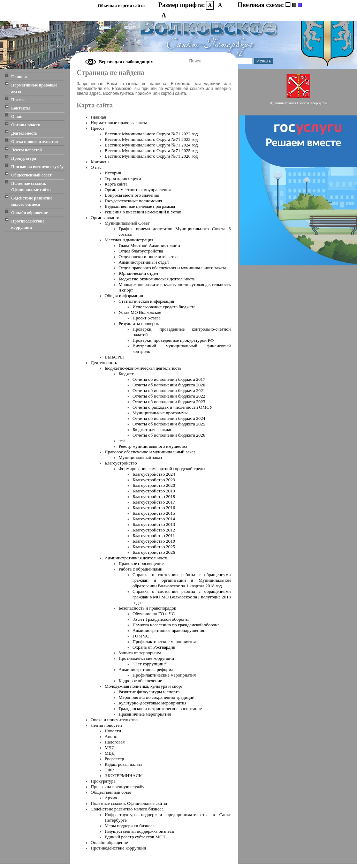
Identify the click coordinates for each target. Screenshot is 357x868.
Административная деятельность (136, 558)
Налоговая (115, 742)
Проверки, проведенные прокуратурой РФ (173, 340)
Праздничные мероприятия (145, 714)
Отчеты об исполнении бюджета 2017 (169, 379)
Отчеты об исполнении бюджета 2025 (169, 424)
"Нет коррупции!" (150, 664)
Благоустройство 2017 (154, 502)
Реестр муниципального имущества (153, 446)
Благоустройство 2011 (154, 535)
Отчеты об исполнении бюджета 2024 (169, 418)
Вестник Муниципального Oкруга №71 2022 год (151, 134)
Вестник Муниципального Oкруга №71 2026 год (151, 156)
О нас (17, 116)
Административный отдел (144, 262)
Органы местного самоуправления (138, 190)
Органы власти (26, 125)
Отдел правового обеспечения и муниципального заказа (172, 268)
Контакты (21, 108)
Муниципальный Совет (127, 223)
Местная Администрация (129, 240)
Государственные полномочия (133, 201)
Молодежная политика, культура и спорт (144, 686)
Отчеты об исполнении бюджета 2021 (169, 390)
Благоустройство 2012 (154, 530)
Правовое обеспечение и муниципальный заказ (150, 452)
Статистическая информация (146, 301)
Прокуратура (24, 158)
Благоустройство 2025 (154, 547)
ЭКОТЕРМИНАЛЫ (124, 775)
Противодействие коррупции (28, 224)
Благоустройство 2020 (154, 485)
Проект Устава (146, 318)
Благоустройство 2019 (154, 491)
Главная (19, 77)
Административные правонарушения (168, 630)
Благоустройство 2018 (154, 496)
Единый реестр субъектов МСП (135, 837)
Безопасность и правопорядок (147, 608)
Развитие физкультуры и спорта (149, 692)
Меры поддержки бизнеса (130, 826)
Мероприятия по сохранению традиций (157, 697)
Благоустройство (121, 463)
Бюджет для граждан (153, 429)
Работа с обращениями (140, 569)
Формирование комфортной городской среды (162, 469)
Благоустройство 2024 (154, 474)
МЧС (110, 748)
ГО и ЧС (141, 636)
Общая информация (124, 296)
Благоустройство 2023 (154, 480)
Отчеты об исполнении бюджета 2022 (169, 396)
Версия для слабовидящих (126, 62)
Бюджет (126, 374)
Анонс (111, 736)
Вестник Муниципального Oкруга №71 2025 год (151, 150)
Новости (113, 731)
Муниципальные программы (160, 413)
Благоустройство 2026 (154, 552)
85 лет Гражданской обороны (161, 619)
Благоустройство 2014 (154, 519)
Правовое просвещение (141, 563)
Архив (111, 798)
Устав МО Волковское (140, 312)
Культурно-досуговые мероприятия (153, 703)
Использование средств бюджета (164, 307)
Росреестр (114, 759)
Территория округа (123, 178)
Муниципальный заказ (140, 457)
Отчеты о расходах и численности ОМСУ (173, 407)
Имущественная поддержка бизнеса (139, 831)
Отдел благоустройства (141, 251)
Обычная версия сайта (121, 5)
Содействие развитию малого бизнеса (32, 201)
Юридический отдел (138, 273)
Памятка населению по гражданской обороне (176, 625)
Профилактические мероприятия (164, 641)
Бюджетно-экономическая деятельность (157, 279)
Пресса (18, 100)
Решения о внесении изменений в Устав (143, 212)
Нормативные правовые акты (34, 88)
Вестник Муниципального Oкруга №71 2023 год (151, 139)
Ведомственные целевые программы (140, 206)
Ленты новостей (26, 150)
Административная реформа (146, 669)
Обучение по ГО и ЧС (154, 614)
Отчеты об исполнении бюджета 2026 (169, 435)
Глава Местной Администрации (149, 245)
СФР (109, 770)
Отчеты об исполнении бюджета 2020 (169, 385)
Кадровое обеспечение (140, 681)
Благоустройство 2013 (154, 524)
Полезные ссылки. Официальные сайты (31, 187)
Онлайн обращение (29, 213)
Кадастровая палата (124, 764)
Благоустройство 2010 (154, 541)
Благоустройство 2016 (154, 508)
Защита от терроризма (140, 653)
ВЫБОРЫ (114, 357)
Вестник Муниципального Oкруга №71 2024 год (151, 145)
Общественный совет (31, 175)
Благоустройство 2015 (154, 513)
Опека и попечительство (35, 142)
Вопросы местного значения (132, 195)
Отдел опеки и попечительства (148, 256)
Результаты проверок (139, 323)
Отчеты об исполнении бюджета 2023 (169, 402)
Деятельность (24, 133)
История (113, 173)
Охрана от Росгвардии (154, 647)
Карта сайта (116, 184)
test (122, 441)
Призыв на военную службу (37, 167)
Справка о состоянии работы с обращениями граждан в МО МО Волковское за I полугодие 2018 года (182, 597)
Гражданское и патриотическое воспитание (160, 708)
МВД (110, 753)
